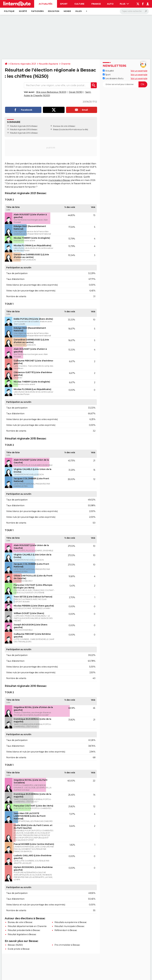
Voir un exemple (139, 71)
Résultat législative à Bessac (22, 934)
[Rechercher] (134, 11)
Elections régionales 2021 (23, 64)
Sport (64, 4)
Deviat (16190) (76, 92)
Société (23, 11)
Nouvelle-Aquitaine (49, 64)
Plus (124, 4)
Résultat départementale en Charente (27, 926)
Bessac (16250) (15, 945)
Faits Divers (37, 11)
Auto (110, 4)
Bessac (56, 129)
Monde (67, 11)
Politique (9, 11)
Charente (66, 64)
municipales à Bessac (59, 180)
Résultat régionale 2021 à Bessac (24, 126)
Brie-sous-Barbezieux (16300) (51, 92)
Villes (78, 11)
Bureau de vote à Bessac (20, 922)
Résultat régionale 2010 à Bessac (24, 133)
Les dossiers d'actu (113, 78)
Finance (96, 4)
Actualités (45, 4)
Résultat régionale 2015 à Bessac (24, 129)
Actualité (108, 71)
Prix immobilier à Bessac (67, 945)
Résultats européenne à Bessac (71, 922)
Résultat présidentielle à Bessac (24, 930)
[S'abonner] (125, 84)
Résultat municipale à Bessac (69, 926)
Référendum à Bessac (66, 930)
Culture (79, 4)
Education (54, 11)
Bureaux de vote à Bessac (64, 126)
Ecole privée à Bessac (19, 949)
